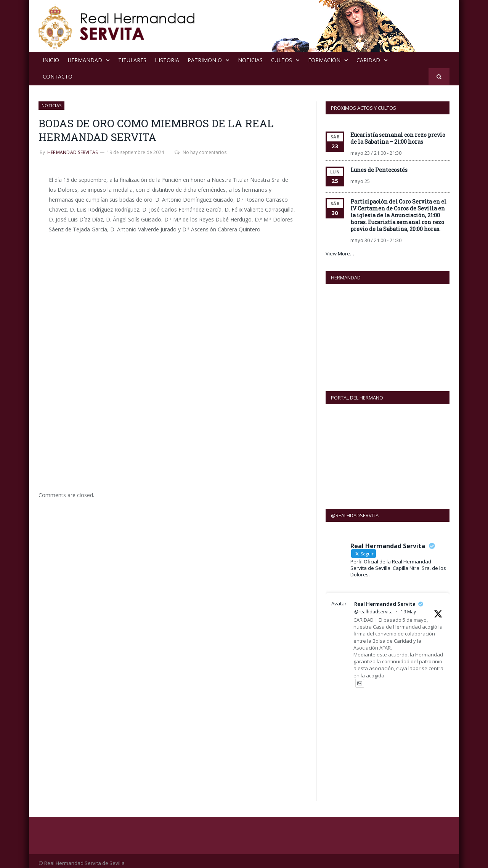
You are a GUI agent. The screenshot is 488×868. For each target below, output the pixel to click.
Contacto (58, 76)
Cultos (282, 60)
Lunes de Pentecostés (379, 169)
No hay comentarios (199, 152)
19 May (408, 607)
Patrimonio (205, 60)
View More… (340, 253)
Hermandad (85, 60)
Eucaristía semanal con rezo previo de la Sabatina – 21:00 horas (398, 138)
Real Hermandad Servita (385, 599)
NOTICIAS (250, 60)
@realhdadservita (373, 607)
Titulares (132, 60)
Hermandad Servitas (72, 152)
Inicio (51, 60)
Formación (324, 60)
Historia (167, 60)
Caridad (368, 60)
